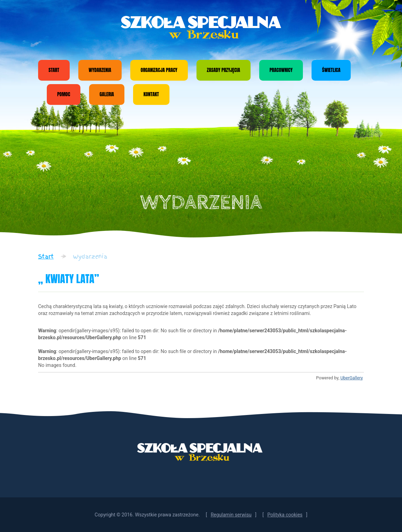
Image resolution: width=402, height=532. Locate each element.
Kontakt (151, 94)
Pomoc (64, 94)
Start (54, 70)
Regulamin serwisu (231, 515)
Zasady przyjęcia (224, 70)
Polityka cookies (285, 515)
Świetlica (331, 70)
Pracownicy (281, 70)
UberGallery (352, 378)
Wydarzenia (100, 70)
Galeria (107, 94)
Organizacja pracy (159, 70)
